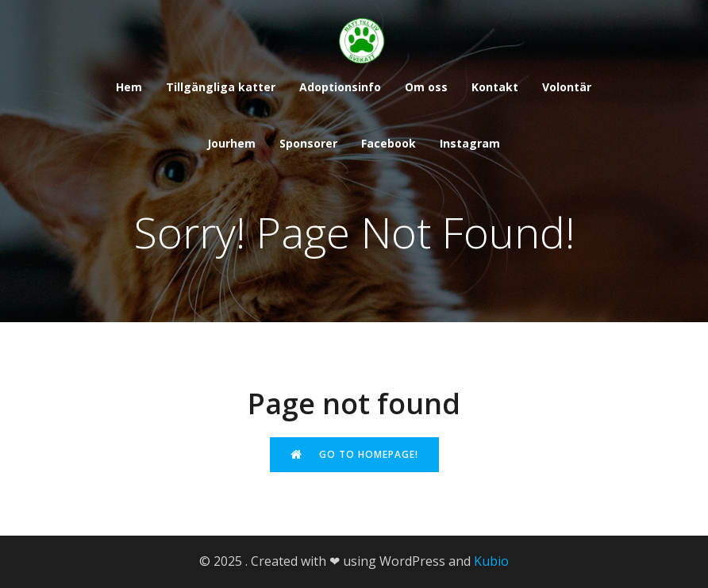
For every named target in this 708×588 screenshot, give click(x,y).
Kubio (491, 561)
